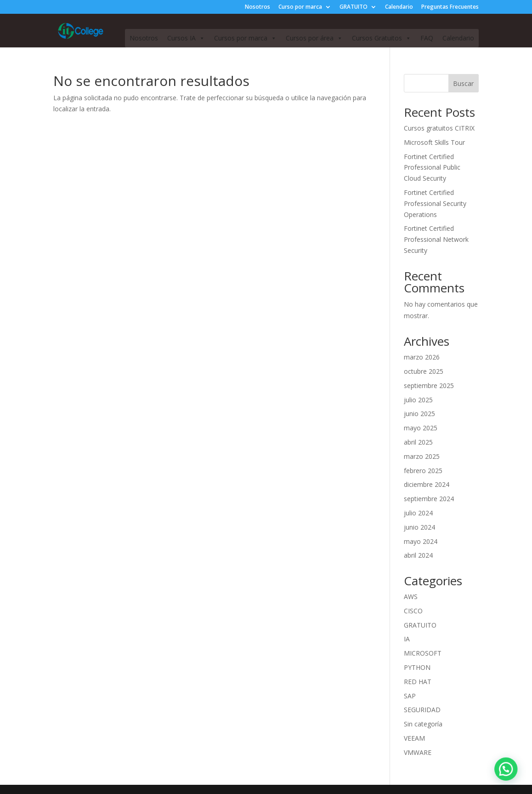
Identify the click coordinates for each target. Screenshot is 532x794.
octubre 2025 (424, 371)
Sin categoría (423, 724)
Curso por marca (300, 7)
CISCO (413, 611)
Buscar (463, 83)
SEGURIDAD (422, 710)
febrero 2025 (423, 471)
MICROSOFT (423, 653)
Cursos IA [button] (186, 38)
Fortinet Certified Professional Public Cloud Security (432, 168)
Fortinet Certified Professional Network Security (436, 239)
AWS (411, 597)
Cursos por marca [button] (245, 38)
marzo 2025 (422, 456)
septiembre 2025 (429, 386)
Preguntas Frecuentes (450, 7)
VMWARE (418, 752)
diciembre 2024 (427, 484)
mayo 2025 (421, 428)
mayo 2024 (421, 541)
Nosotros (258, 7)
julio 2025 (418, 400)
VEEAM (414, 738)
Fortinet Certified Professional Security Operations (435, 203)
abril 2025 (418, 442)
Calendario (399, 7)
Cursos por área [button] (314, 38)
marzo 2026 (422, 357)
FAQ (427, 38)
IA (407, 639)
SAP (410, 696)
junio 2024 (419, 527)
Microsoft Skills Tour (434, 142)
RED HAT (418, 682)
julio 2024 (418, 513)
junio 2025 (419, 414)
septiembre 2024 (429, 499)
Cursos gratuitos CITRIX (439, 128)
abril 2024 (418, 555)
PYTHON (417, 667)
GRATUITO (354, 7)
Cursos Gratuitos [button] (382, 38)
